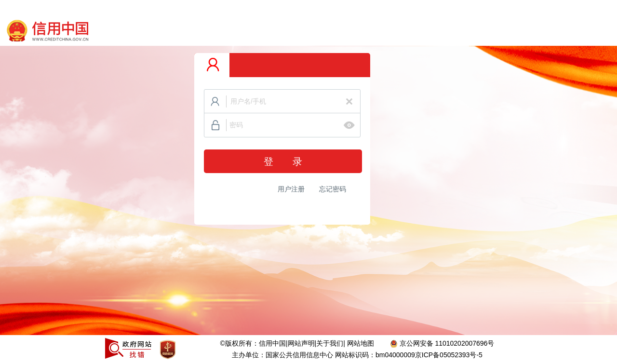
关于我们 (330, 343)
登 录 (283, 162)
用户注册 (291, 189)
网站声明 (301, 343)
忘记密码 (333, 189)
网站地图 (362, 343)
